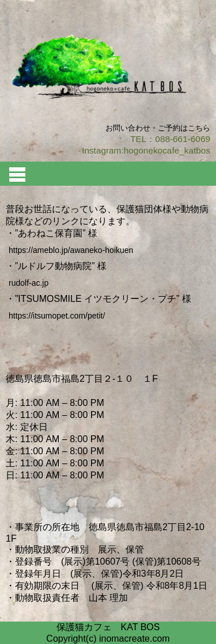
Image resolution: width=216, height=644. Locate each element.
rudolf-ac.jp (29, 283)
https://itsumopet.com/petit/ (57, 316)
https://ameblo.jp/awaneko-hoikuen (71, 250)
